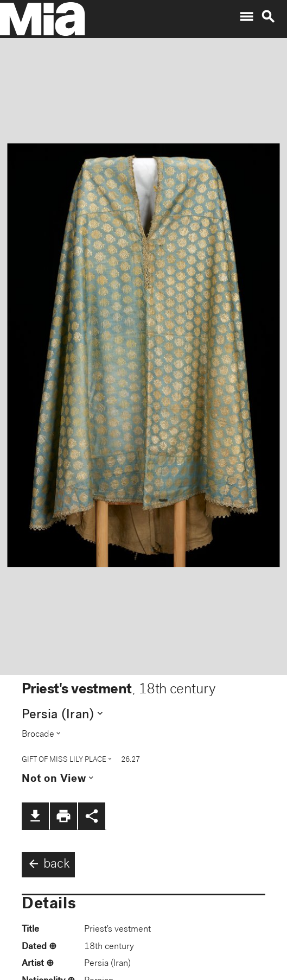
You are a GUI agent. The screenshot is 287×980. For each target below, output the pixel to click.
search (268, 17)
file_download (35, 816)
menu (246, 17)
